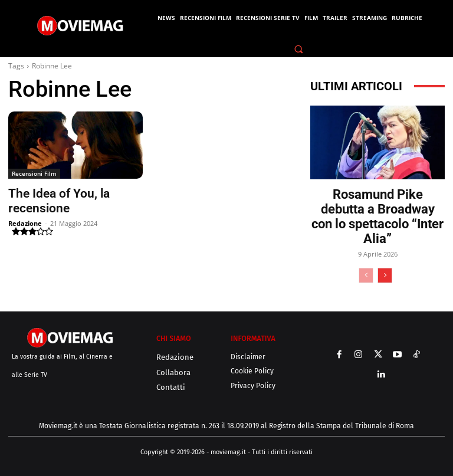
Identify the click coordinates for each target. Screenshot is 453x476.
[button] (299, 49)
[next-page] (385, 275)
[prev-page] (366, 275)
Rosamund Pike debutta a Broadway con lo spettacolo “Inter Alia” (377, 216)
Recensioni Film (34, 173)
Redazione (25, 207)
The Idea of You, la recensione (75, 193)
